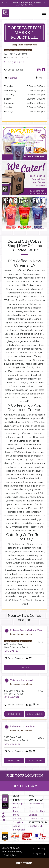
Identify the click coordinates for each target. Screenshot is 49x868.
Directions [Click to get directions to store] (25, 863)
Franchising (19, 830)
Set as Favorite (15, 70)
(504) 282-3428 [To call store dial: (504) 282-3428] (16, 62)
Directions (25, 668)
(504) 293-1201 (12, 651)
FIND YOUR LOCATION (25, 776)
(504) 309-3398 (12, 744)
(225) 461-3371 (12, 697)
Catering (18, 819)
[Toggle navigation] (44, 13)
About (17, 826)
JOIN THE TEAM (24, 786)
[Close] (43, 3)
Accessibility (39, 849)
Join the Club (36, 826)
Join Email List (36, 819)
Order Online (35, 714)
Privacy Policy (38, 854)
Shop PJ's (18, 822)
